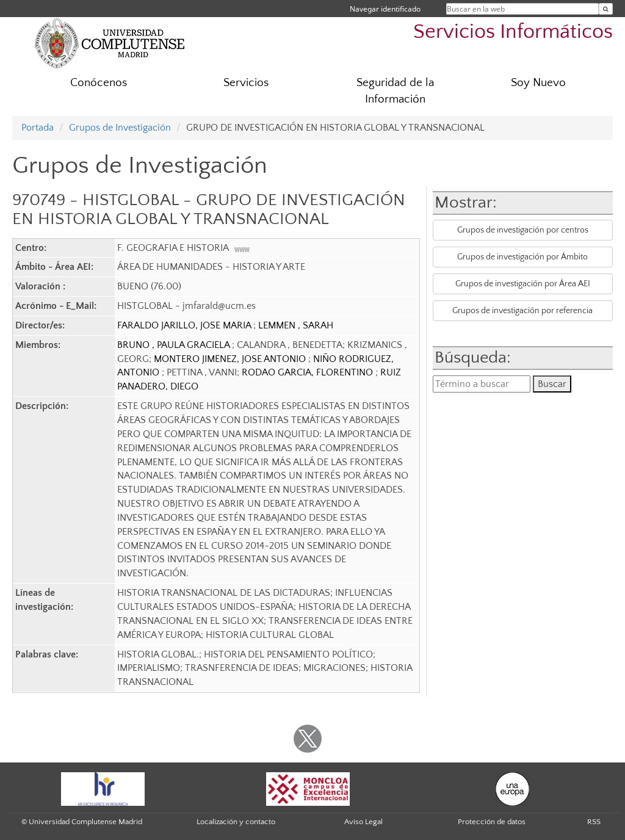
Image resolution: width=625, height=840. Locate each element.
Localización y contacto (236, 822)
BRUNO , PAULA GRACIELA (175, 345)
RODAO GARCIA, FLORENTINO (309, 372)
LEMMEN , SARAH (296, 325)
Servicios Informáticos (513, 32)
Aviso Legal (363, 822)
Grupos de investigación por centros (523, 230)
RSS (594, 822)
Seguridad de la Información (395, 91)
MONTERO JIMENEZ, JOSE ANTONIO (231, 359)
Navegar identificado (385, 9)
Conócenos (99, 83)
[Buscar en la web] (606, 9)
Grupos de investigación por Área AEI (523, 284)
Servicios (246, 83)
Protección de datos (492, 822)
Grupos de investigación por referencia (522, 311)
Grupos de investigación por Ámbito (522, 257)
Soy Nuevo (538, 83)
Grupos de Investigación (120, 128)
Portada (38, 128)
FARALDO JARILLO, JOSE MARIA (185, 325)
